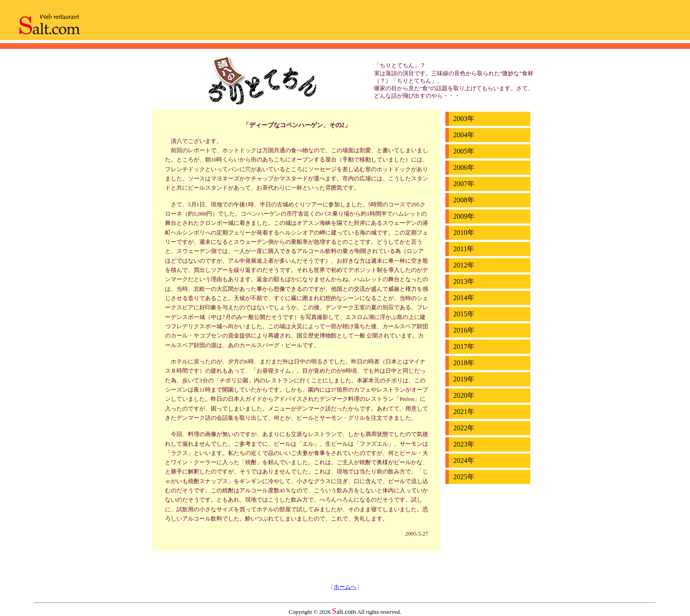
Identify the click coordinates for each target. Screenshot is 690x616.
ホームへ (345, 587)
